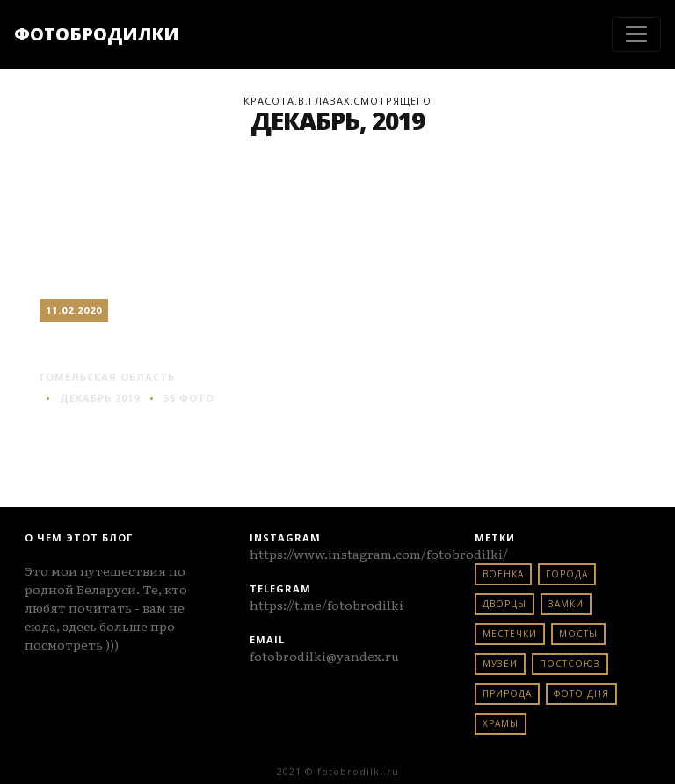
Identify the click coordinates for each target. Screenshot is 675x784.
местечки (510, 634)
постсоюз (570, 664)
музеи (500, 664)
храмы (501, 723)
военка (503, 574)
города (567, 574)
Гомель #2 (102, 344)
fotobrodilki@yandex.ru (324, 656)
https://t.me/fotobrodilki (327, 605)
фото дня (581, 693)
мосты (578, 634)
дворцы (504, 604)
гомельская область (107, 377)
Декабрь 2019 (100, 398)
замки (566, 604)
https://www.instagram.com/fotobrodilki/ (379, 554)
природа (507, 693)
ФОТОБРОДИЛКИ (97, 34)
